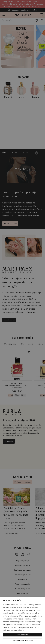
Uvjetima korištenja (16, 630)
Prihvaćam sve (23, 635)
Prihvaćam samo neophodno (23, 640)
